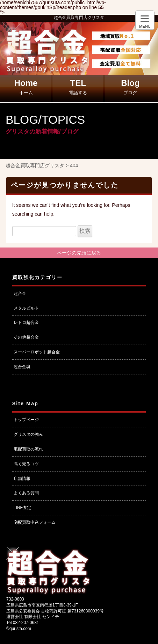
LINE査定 (23, 508)
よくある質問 (26, 493)
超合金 (20, 293)
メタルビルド (26, 308)
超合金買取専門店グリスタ (79, 18)
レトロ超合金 (26, 323)
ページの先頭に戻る (79, 253)
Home (26, 87)
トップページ (26, 420)
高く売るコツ (26, 464)
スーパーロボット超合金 (37, 352)
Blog (130, 87)
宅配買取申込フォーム (35, 522)
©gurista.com (19, 629)
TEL (78, 87)
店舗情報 (22, 479)
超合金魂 (22, 367)
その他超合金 (26, 337)
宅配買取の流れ (28, 449)
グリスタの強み (28, 434)
